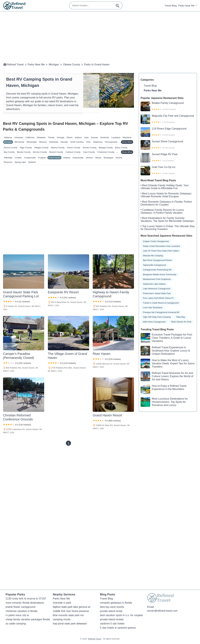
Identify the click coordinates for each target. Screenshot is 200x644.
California (30, 137)
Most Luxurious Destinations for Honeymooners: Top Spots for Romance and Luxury (164, 402)
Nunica (119, 158)
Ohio (88, 142)
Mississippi (32, 142)
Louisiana (116, 137)
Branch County (56, 152)
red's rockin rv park (181, 322)
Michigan (54, 65)
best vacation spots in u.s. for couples (122, 615)
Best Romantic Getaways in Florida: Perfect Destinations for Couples (166, 203)
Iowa (86, 137)
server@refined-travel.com (162, 611)
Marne (98, 158)
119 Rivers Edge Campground (168, 132)
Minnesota (19, 142)
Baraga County (106, 148)
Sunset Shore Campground (168, 145)
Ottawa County (71, 65)
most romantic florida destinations (25, 603)
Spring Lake (20, 162)
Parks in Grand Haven (97, 65)
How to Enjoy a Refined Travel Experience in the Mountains (163, 389)
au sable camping (16, 624)
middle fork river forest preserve (71, 611)
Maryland (127, 137)
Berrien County (40, 152)
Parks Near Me (186, 6)
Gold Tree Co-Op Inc (168, 171)
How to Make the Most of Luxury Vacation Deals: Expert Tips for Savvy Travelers (168, 364)
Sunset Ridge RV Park (168, 158)
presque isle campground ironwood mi (161, 312)
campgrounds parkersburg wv (157, 270)
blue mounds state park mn (68, 615)
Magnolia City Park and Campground (168, 119)
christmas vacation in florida (21, 611)
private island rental (111, 611)
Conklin (18, 158)
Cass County (89, 152)
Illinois (70, 137)
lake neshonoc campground (157, 289)
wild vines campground (154, 322)
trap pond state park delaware (70, 624)
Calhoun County (73, 152)
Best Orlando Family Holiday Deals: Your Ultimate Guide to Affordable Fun (165, 187)
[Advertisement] (99, 34)
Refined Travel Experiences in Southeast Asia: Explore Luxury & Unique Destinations (165, 351)
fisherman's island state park (157, 293)
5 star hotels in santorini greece (118, 628)
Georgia (61, 137)
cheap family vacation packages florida (28, 619)
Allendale (8, 158)
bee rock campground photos (157, 260)
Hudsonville (78, 158)
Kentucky (104, 137)
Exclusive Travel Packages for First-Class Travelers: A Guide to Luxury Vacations (167, 338)
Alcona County (11, 148)
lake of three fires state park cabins (161, 251)
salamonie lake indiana (154, 284)
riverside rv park (62, 603)
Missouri (43, 142)
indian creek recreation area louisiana (161, 246)
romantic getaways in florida (116, 603)
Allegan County (41, 148)
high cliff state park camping (157, 317)
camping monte (62, 619)
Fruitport (42, 158)
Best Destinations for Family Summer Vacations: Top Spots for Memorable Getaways (167, 220)
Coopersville (30, 158)
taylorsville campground (154, 265)
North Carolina (77, 142)
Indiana (78, 137)
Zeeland (32, 162)
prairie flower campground (20, 607)
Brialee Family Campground (168, 106)
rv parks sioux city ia (17, 615)
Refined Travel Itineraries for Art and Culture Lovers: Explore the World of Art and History (167, 376)
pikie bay (181, 317)
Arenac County (89, 148)
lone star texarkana (153, 307)
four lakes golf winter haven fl (158, 298)
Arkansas (19, 137)
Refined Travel (15, 65)
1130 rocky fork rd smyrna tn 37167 (26, 599)
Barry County (121, 148)
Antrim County (74, 148)
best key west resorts (112, 607)
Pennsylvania (111, 142)
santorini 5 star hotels (112, 624)
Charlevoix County (106, 152)
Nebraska (54, 142)
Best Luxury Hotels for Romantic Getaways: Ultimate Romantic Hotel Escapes (166, 195)
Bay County (9, 152)
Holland (67, 158)
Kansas (94, 137)
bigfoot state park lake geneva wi (72, 607)
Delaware (41, 137)
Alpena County (58, 148)
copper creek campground (156, 241)
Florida (51, 137)
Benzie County (24, 152)
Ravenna (8, 162)
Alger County (26, 148)
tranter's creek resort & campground (161, 303)
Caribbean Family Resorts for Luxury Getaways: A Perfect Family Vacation (162, 211)
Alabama (8, 137)
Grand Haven (54, 158)
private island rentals (112, 619)
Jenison (89, 158)
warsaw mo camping (153, 256)
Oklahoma (98, 142)
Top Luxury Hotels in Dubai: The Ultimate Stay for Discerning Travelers (168, 228)
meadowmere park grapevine (157, 279)
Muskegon (109, 158)
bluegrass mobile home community (160, 274)
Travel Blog (171, 6)
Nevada (64, 142)
